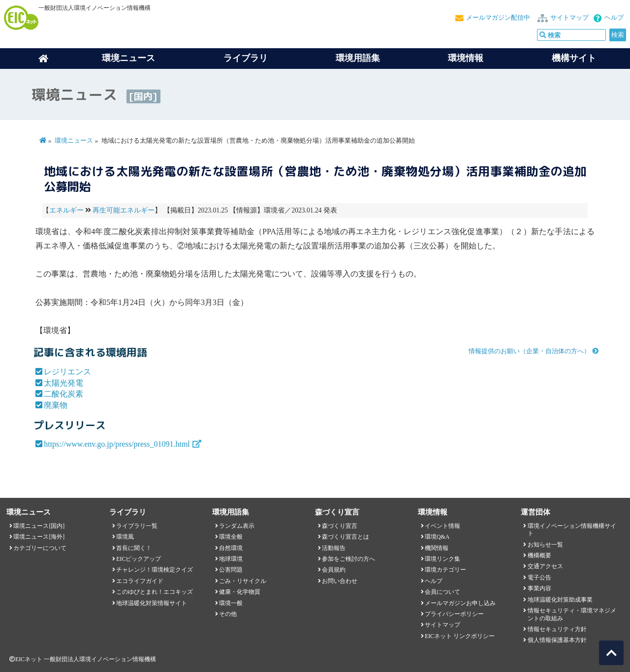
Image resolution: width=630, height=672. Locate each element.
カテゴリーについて (40, 548)
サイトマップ (569, 18)
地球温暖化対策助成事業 (560, 600)
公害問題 (231, 570)
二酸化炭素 (63, 394)
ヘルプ (614, 18)
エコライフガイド (140, 581)
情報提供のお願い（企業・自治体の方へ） (529, 351)
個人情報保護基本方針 (557, 640)
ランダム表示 (237, 526)
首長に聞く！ (134, 548)
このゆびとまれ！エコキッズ (155, 592)
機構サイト (574, 58)
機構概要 (539, 555)
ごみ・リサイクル (243, 581)
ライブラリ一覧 (137, 526)
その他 (228, 614)
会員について (442, 592)
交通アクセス (545, 566)
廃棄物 (56, 405)
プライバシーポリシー (454, 614)
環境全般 (231, 537)
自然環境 (231, 548)
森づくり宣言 (340, 526)
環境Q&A (437, 537)
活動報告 (334, 548)
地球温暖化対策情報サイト (152, 603)
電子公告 (539, 578)
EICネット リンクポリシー (460, 636)
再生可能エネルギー (124, 210)
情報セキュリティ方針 (557, 629)
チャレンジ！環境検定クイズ (155, 570)
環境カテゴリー (445, 570)
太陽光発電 (63, 383)
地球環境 (231, 559)
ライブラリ (246, 58)
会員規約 (334, 570)
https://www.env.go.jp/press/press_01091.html (117, 444)
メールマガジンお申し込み (460, 603)
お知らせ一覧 (545, 545)
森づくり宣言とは (346, 537)
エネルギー (66, 210)
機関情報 (437, 548)
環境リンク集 (442, 559)
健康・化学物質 (240, 592)
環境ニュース (74, 141)
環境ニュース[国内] (39, 526)
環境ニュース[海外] (39, 537)
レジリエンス (67, 372)
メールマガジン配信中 (498, 18)
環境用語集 (358, 58)
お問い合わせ (340, 581)
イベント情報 (442, 526)
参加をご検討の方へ (348, 559)
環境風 (125, 537)
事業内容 (539, 588)
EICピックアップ (139, 559)
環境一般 (231, 603)
